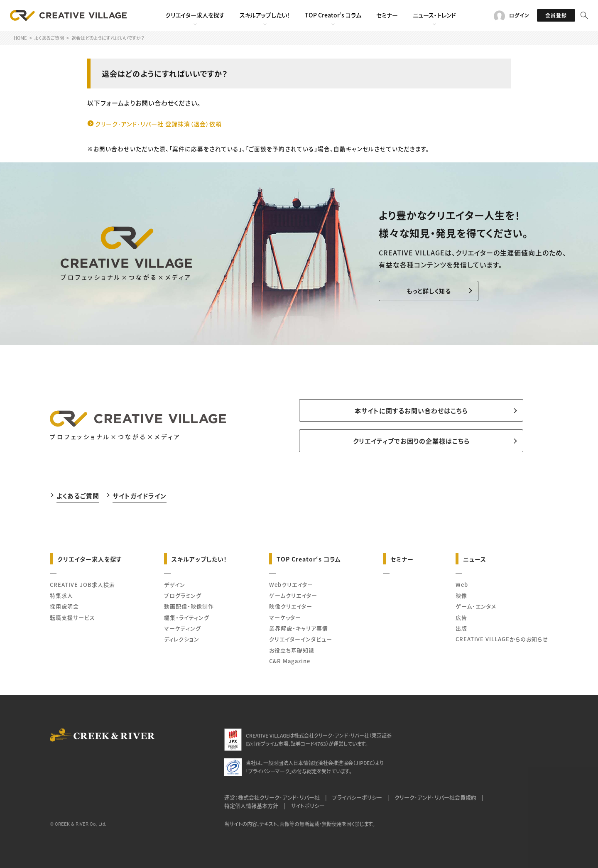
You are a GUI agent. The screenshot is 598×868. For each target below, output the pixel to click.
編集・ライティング (187, 617)
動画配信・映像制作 (189, 606)
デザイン (175, 585)
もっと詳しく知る (429, 291)
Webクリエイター (291, 585)
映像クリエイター (291, 606)
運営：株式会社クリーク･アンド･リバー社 (272, 797)
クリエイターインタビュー (301, 639)
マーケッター (285, 617)
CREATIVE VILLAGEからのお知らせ (502, 639)
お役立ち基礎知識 (292, 650)
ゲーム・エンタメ (476, 606)
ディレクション (182, 639)
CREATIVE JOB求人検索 (82, 585)
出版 (461, 628)
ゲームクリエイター (293, 595)
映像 (461, 595)
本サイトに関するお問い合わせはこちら (411, 411)
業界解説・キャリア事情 (299, 628)
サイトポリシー (308, 805)
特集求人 (61, 595)
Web (462, 585)
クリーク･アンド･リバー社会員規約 (435, 797)
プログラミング (183, 595)
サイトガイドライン (140, 496)
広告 (461, 617)
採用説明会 (64, 606)
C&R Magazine (290, 661)
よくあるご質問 (78, 496)
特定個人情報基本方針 (251, 805)
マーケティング (183, 628)
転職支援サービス (72, 617)
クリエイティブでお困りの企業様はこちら (411, 441)
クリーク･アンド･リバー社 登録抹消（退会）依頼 (158, 124)
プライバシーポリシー (357, 797)
